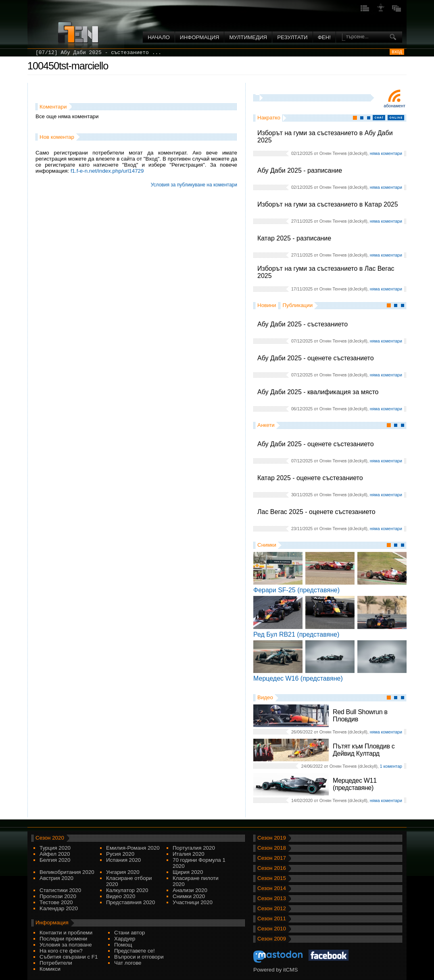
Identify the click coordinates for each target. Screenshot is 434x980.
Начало (159, 37)
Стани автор (129, 933)
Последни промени (63, 939)
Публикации (297, 305)
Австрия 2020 (56, 878)
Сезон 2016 (272, 868)
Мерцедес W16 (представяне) (298, 678)
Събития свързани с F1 (69, 957)
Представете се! (135, 951)
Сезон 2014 (272, 888)
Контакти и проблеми (66, 933)
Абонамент (394, 106)
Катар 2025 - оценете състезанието (310, 478)
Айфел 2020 (55, 854)
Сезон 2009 (272, 939)
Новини (267, 305)
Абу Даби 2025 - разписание (300, 170)
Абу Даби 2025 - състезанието (303, 324)
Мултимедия (248, 37)
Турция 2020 (55, 848)
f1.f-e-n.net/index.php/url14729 (107, 171)
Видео (265, 697)
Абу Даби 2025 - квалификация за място (318, 392)
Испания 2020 (123, 860)
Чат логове (128, 963)
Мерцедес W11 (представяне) (355, 784)
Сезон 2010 (272, 929)
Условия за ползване (66, 945)
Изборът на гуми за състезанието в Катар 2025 (328, 204)
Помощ (123, 945)
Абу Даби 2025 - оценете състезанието (316, 358)
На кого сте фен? (61, 951)
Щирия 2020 (188, 872)
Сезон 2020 (50, 838)
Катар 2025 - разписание (294, 238)
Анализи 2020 (190, 890)
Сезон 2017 (272, 858)
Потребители (56, 963)
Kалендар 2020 (59, 908)
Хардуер (125, 939)
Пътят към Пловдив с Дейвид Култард (364, 750)
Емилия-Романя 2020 (133, 848)
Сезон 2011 (272, 918)
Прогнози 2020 (58, 896)
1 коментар (391, 766)
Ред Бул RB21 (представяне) (296, 634)
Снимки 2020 (189, 896)
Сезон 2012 (272, 908)
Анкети (266, 425)
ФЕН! (324, 37)
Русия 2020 (120, 854)
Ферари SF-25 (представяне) (296, 590)
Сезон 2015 (272, 878)
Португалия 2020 (194, 848)
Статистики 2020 (60, 890)
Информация (200, 37)
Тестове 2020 (56, 902)
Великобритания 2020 (67, 872)
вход (397, 52)
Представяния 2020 (130, 902)
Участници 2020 (193, 902)
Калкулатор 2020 (127, 890)
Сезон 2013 (272, 898)
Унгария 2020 (123, 872)
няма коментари (386, 153)
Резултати (292, 37)
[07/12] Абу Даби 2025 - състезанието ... (98, 53)
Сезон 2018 (272, 848)
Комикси (50, 969)
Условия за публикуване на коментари (194, 185)
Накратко (269, 118)
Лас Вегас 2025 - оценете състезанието (316, 512)
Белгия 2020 (55, 860)
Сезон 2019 (272, 838)
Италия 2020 (189, 854)
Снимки (267, 545)
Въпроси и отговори (139, 957)
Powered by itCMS (275, 970)
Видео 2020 (121, 896)
